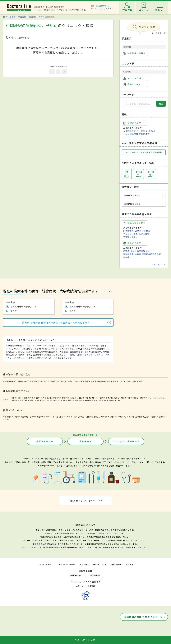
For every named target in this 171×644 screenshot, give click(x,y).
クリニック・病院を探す (126, 441)
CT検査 (138, 231)
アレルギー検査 (130, 234)
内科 (12, 398)
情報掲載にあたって (78, 575)
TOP (5, 17)
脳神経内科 (70, 400)
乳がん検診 (144, 234)
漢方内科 (144, 398)
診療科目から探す (135, 53)
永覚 (65, 381)
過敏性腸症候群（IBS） (142, 251)
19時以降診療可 (131, 134)
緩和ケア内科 (115, 400)
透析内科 (54, 400)
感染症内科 (126, 398)
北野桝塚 (51, 381)
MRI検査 (146, 231)
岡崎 (25, 381)
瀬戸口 (130, 381)
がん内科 (46, 400)
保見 (112, 381)
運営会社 (130, 564)
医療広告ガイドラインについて (93, 564)
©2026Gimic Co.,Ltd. (85, 640)
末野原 (70, 381)
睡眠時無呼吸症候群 (151, 254)
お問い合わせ (116, 564)
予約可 (42, 17)
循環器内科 (57, 398)
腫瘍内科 (117, 398)
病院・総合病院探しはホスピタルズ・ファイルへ (102, 7)
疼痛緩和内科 (88, 400)
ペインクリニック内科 (157, 398)
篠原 (116, 381)
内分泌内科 (15, 400)
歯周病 (138, 254)
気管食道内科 (37, 398)
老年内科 (79, 400)
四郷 (104, 381)
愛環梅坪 (98, 381)
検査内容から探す (135, 223)
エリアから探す (133, 78)
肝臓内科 (97, 400)
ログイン (80, 586)
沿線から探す (132, 84)
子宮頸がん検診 (130, 237)
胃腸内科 (32, 17)
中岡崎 (34, 381)
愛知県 (12, 17)
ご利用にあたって (45, 564)
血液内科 (109, 398)
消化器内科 (19, 398)
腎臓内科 (66, 398)
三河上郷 (59, 381)
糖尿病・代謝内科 (35, 400)
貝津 (108, 381)
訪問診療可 (144, 134)
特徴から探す (132, 123)
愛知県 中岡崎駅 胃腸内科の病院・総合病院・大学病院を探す (56, 323)
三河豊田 (77, 381)
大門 (45, 381)
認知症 (126, 251)
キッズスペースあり (146, 131)
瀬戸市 (136, 381)
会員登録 (91, 586)
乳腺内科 (105, 400)
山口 (125, 381)
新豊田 (91, 381)
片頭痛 (126, 257)
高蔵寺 (20, 381)
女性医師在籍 (129, 131)
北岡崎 (40, 381)
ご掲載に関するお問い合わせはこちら (86, 501)
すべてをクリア (159, 33)
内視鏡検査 (128, 231)
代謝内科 (23, 400)
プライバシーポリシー (66, 564)
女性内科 (61, 400)
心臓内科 (102, 398)
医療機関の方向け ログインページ (143, 617)
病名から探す (132, 243)
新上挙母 (84, 381)
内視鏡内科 (135, 398)
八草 (121, 381)
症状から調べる (45, 441)
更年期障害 (128, 254)
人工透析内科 (83, 398)
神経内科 (73, 398)
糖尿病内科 (93, 398)
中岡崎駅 (22, 17)
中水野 (142, 381)
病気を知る (86, 441)
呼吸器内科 (47, 398)
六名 (29, 381)
